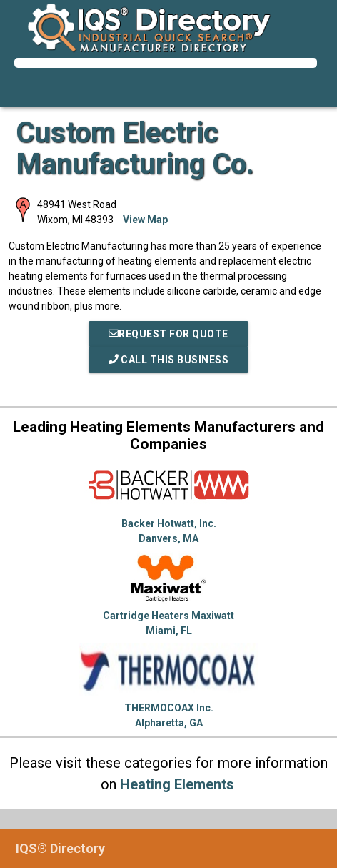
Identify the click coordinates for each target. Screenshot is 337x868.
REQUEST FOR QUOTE (168, 334)
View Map (145, 220)
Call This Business (169, 360)
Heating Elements (177, 784)
